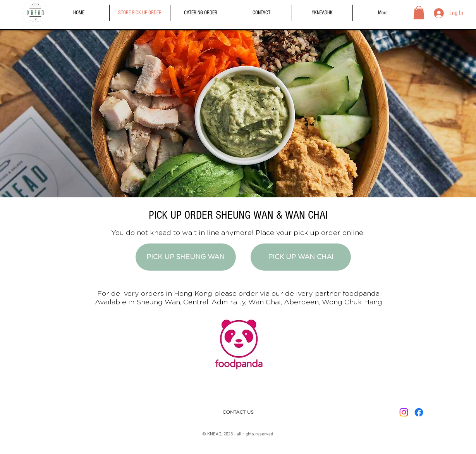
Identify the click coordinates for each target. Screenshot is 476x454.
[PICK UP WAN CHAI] (301, 257)
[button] (419, 13)
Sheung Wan (158, 302)
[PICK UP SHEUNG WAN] (186, 257)
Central (196, 302)
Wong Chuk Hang (352, 302)
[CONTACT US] (238, 412)
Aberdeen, (302, 302)
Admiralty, (229, 302)
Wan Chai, (265, 302)
